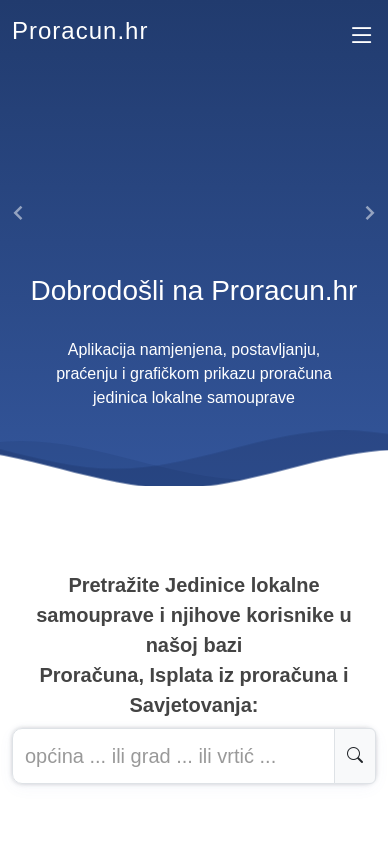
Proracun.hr (80, 30)
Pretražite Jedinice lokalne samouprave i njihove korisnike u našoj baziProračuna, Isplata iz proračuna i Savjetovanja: (194, 645)
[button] (19, 213)
